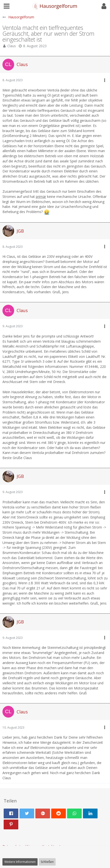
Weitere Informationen (20, 862)
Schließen (47, 862)
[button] (7, 6)
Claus (12, 46)
